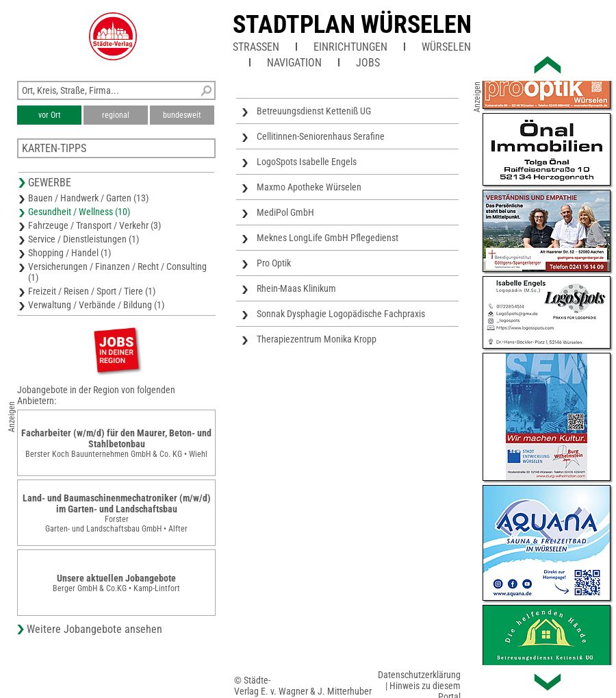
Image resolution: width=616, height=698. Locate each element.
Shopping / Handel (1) (69, 253)
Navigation (294, 63)
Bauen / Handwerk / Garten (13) (88, 198)
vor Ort (50, 115)
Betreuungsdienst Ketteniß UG (314, 111)
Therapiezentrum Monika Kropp (317, 339)
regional (116, 115)
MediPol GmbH (285, 212)
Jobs (368, 63)
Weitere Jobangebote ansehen (94, 629)
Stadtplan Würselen (352, 25)
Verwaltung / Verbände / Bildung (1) (96, 305)
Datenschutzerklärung (419, 675)
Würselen (446, 47)
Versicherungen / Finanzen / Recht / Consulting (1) (117, 272)
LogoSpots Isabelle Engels (307, 162)
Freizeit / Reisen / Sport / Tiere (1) (92, 291)
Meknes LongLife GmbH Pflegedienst (328, 238)
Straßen (256, 47)
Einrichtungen (350, 47)
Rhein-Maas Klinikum (296, 288)
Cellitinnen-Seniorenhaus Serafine (321, 136)
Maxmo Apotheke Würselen (309, 187)
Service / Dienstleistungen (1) (84, 239)
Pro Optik (274, 263)
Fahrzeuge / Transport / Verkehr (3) (94, 225)
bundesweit (182, 115)
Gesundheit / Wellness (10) (79, 212)
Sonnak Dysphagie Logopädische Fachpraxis (341, 314)
